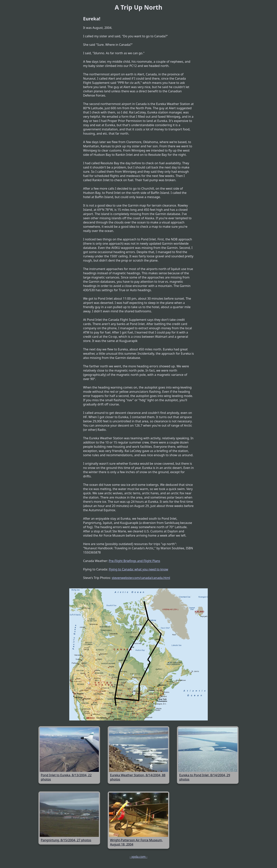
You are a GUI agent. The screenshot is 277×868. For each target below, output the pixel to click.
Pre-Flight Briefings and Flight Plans (134, 561)
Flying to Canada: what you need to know (138, 569)
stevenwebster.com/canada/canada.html (141, 578)
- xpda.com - (138, 857)
